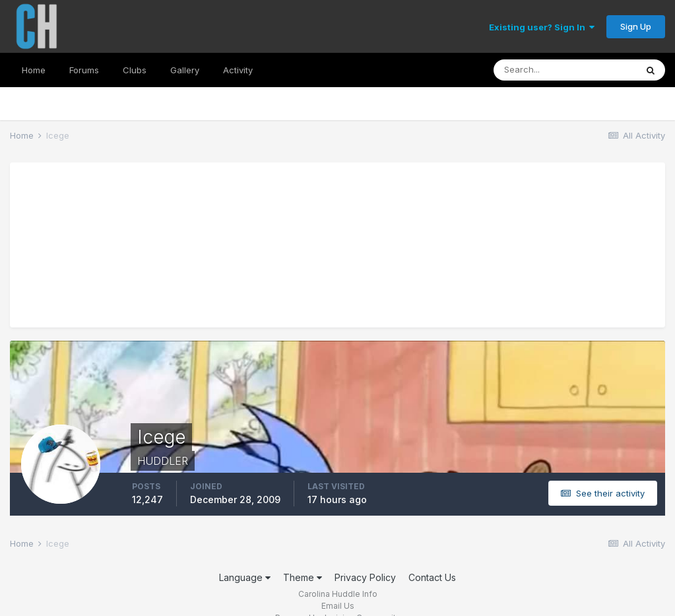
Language (245, 577)
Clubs (135, 70)
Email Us (338, 606)
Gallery (185, 70)
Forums (84, 70)
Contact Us (432, 577)
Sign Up (636, 26)
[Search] (565, 70)
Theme (303, 577)
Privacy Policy (365, 577)
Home (34, 70)
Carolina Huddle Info (338, 594)
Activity (238, 70)
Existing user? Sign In (542, 27)
